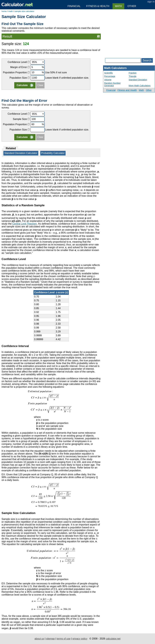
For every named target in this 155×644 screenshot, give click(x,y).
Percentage (110, 76)
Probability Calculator (53, 153)
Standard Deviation (138, 80)
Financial (111, 90)
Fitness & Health (98, 6)
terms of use (64, 639)
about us (39, 639)
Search (147, 60)
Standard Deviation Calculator (21, 153)
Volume (108, 80)
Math (141, 90)
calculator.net (113, 639)
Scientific (108, 73)
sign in (151, 2)
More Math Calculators (140, 86)
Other (149, 90)
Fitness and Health (127, 90)
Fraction (133, 73)
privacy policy (80, 639)
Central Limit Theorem (24, 224)
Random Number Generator (112, 84)
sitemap (50, 639)
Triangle (133, 76)
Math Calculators (115, 68)
